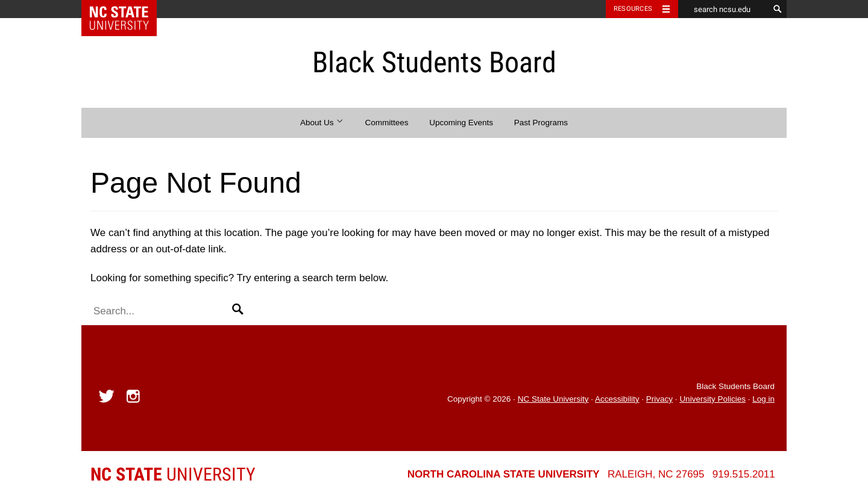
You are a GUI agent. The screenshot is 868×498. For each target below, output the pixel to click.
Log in (763, 399)
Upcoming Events (461, 123)
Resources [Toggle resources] (633, 9)
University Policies (712, 399)
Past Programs (541, 123)
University (173, 474)
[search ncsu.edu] (723, 9)
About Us (322, 123)
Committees (386, 123)
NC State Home (127, 9)
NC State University (553, 399)
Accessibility (617, 399)
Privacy (659, 399)
